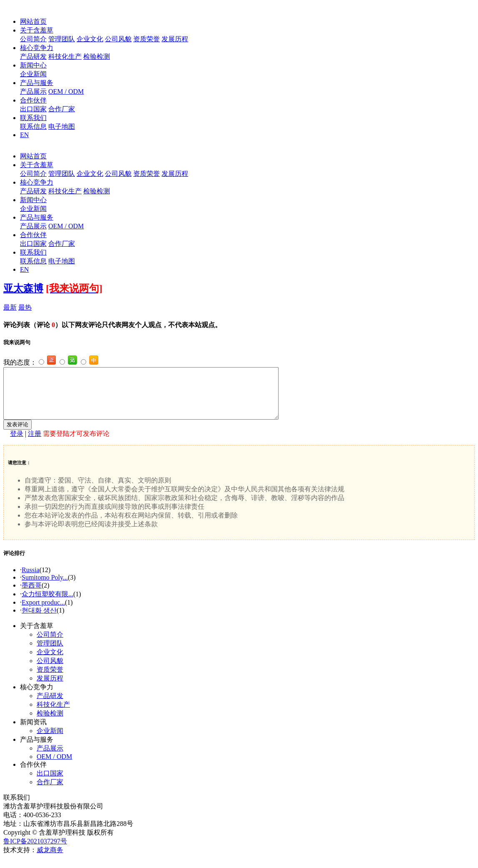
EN (24, 135)
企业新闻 (33, 74)
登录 (17, 444)
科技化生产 (65, 56)
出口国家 (33, 109)
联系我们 (33, 118)
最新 (10, 307)
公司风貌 (118, 39)
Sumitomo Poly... (45, 587)
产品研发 (33, 56)
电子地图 (62, 126)
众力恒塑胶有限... (47, 604)
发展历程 (175, 39)
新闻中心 (33, 65)
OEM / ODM (66, 91)
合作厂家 (62, 109)
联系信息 (33, 126)
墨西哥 (32, 595)
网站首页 (33, 21)
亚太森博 (23, 288)
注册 (35, 444)
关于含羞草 (37, 30)
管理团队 (62, 39)
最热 (25, 307)
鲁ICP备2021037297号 (35, 851)
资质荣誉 (147, 39)
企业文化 (90, 39)
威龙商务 (50, 860)
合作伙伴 (33, 100)
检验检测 (97, 56)
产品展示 (33, 91)
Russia (31, 580)
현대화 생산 (39, 620)
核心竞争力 (37, 48)
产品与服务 (37, 83)
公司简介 (33, 39)
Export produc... (43, 612)
